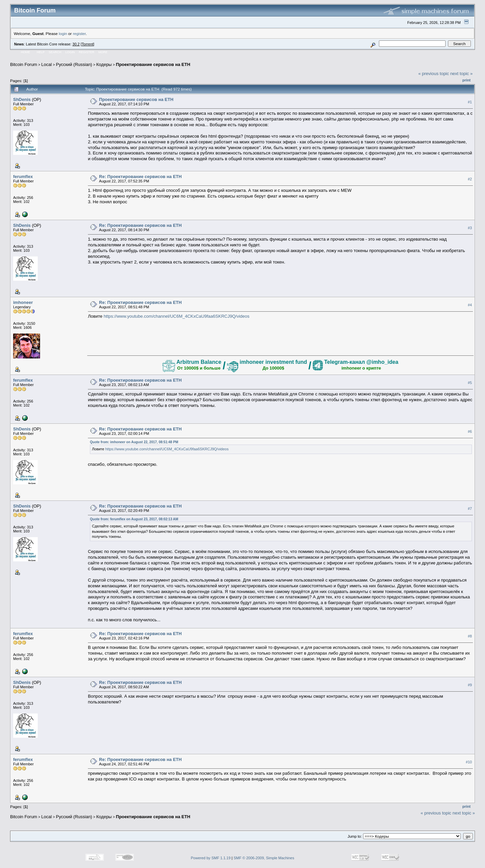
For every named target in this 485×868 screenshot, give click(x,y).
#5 (470, 383)
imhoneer (23, 302)
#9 (470, 685)
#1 (470, 102)
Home (25, 52)
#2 (470, 179)
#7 (470, 509)
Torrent (88, 44)
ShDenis (22, 99)
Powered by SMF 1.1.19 (211, 858)
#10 (469, 762)
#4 (470, 305)
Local (47, 64)
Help (41, 52)
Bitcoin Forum (24, 64)
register (79, 33)
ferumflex (23, 177)
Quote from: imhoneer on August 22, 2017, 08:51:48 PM (134, 442)
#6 (470, 431)
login (63, 33)
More (103, 52)
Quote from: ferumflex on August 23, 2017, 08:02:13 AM (134, 519)
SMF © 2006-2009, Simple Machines (264, 858)
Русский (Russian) (74, 64)
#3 (470, 228)
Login (70, 52)
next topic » (462, 74)
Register (87, 52)
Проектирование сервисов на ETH (153, 64)
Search (55, 52)
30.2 (76, 44)
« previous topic (434, 74)
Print (466, 80)
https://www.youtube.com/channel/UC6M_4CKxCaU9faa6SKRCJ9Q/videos (177, 316)
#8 (470, 636)
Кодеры (104, 64)
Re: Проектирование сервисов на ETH (140, 177)
